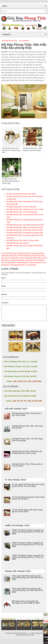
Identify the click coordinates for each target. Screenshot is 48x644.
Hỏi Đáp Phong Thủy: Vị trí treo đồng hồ (21, 207)
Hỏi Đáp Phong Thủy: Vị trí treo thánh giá (22, 212)
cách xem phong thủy (9, 253)
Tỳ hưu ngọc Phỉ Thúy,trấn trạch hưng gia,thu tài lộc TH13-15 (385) (28, 488)
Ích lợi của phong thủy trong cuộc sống (21, 194)
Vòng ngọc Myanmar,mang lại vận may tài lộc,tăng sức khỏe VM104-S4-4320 (28, 581)
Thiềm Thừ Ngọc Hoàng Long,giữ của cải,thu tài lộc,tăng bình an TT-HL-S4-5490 (28, 560)
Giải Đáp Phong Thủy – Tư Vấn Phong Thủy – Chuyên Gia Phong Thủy (28, 637)
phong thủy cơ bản (17, 258)
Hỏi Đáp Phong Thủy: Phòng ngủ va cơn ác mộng (25, 209)
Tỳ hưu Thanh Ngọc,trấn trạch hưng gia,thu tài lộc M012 (27, 514)
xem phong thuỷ (31, 265)
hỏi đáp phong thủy (37, 253)
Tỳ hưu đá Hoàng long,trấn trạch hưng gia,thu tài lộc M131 (28, 501)
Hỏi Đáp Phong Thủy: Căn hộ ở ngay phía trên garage (27, 443)
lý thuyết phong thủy (25, 256)
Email (4, 286)
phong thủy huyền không (33, 258)
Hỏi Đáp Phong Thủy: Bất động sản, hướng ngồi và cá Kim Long (27, 455)
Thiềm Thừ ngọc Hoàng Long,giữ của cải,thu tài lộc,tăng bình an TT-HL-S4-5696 (28, 535)
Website (4, 294)
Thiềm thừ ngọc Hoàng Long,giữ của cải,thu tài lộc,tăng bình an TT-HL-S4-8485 (28, 548)
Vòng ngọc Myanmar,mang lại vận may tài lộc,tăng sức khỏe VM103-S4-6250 (28, 593)
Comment (5, 303)
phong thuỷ (36, 256)
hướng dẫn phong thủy (9, 256)
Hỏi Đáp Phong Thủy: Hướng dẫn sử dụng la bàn (25, 233)
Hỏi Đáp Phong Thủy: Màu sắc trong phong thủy (27, 430)
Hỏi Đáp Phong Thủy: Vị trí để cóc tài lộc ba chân (25, 230)
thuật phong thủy (22, 263)
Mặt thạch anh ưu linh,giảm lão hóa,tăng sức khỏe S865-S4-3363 (26, 605)
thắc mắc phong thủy (8, 263)
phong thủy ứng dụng (17, 260)
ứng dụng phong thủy (17, 265)
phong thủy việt (30, 260)
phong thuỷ (40, 260)
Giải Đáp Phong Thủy (10, 41)
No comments (24, 41)
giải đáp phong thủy (23, 253)
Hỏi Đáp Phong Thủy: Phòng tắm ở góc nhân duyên (27, 417)
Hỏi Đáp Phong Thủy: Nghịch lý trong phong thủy (25, 227)
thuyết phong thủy (35, 263)
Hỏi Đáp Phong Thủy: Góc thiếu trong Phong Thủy (25, 225)
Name (4, 278)
